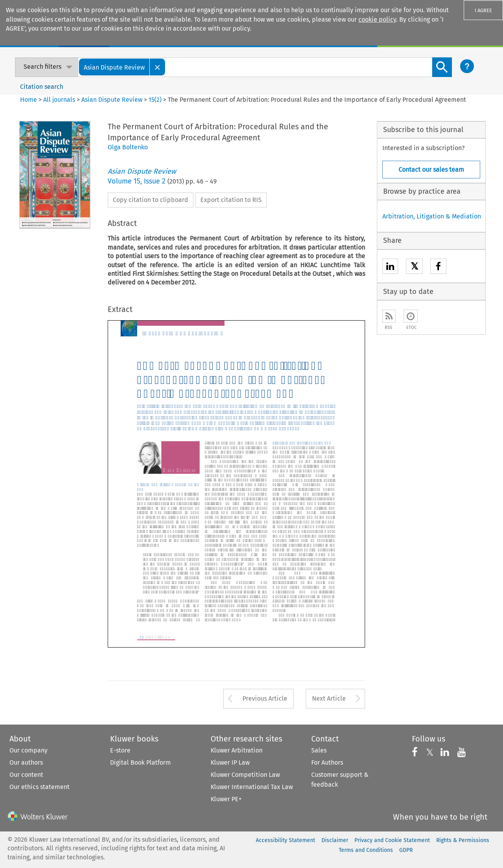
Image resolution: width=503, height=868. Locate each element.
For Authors (327, 762)
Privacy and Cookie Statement (392, 840)
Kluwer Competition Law (245, 775)
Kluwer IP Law (230, 762)
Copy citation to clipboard (151, 200)
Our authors (26, 762)
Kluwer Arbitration (237, 750)
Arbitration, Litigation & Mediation (432, 216)
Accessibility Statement (285, 840)
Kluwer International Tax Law (252, 787)
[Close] (158, 67)
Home (28, 100)
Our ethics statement (39, 787)
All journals (60, 100)
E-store (120, 750)
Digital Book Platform (140, 762)
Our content (26, 775)
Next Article (329, 698)
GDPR (406, 850)
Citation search (42, 87)
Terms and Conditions (366, 850)
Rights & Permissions (463, 840)
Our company (28, 750)
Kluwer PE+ (226, 799)
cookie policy (377, 19)
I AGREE (483, 10)
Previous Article (265, 698)
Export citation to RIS (231, 200)
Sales (319, 750)
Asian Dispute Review (112, 100)
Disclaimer (335, 840)
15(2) (155, 100)
